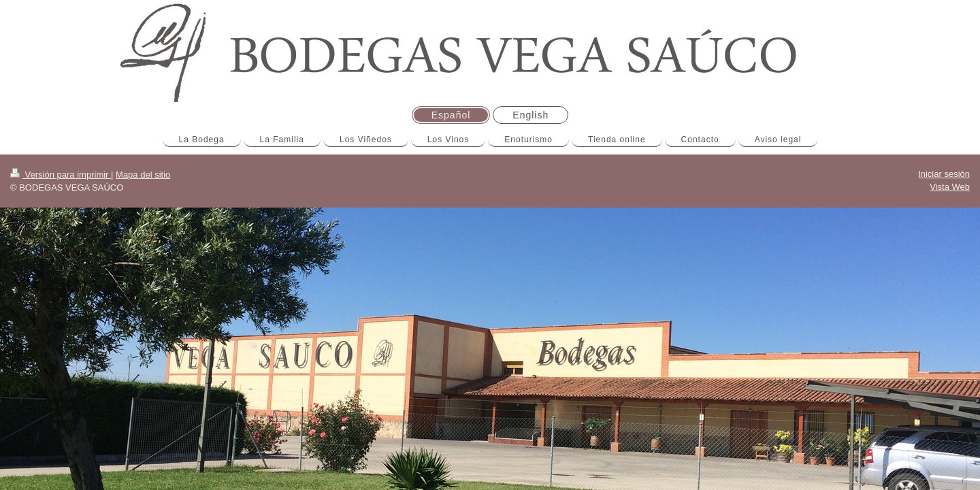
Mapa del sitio (143, 175)
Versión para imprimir (61, 175)
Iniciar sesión (944, 174)
